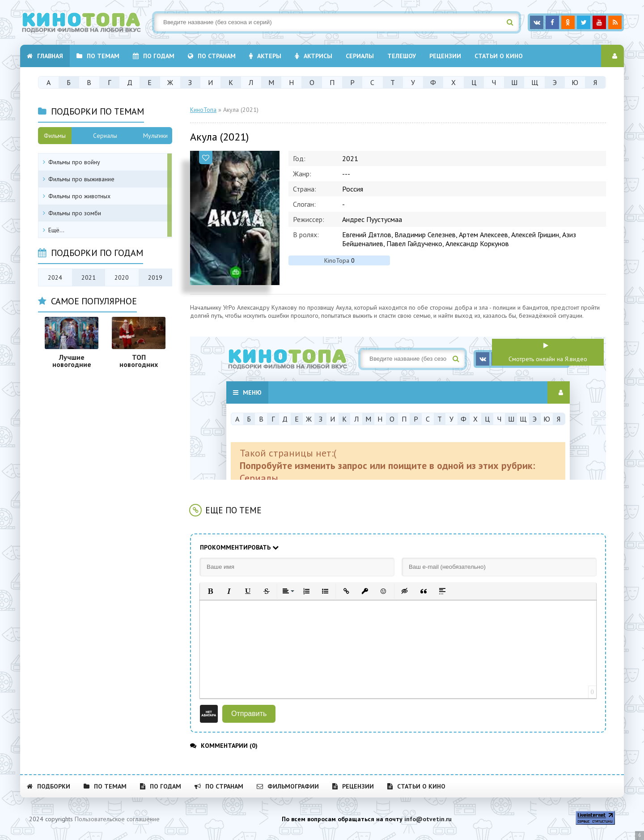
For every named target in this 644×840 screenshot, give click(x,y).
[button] (210, 591)
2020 (122, 277)
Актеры (265, 56)
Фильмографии (288, 786)
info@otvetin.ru (428, 819)
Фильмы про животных (79, 196)
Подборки (49, 786)
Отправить (249, 714)
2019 (155, 277)
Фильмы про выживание (81, 179)
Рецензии (445, 56)
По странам (212, 56)
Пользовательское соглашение (117, 819)
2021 (89, 277)
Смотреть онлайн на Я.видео (548, 359)
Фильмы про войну (74, 162)
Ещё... (56, 230)
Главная (45, 56)
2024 (55, 277)
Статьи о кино (499, 56)
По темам (98, 56)
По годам (154, 56)
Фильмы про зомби (75, 213)
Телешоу (402, 56)
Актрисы (314, 56)
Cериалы (360, 56)
